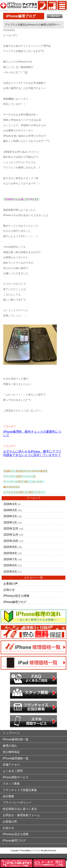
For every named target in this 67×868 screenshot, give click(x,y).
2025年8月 (10, 553)
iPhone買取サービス (16, 777)
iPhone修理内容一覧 (16, 739)
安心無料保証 (11, 752)
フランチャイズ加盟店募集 (20, 790)
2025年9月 (10, 547)
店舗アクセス (11, 765)
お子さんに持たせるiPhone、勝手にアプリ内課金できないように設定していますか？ (32, 453)
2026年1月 (10, 522)
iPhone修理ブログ (15, 602)
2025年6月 (10, 565)
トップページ (11, 733)
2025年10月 (11, 541)
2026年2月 (10, 516)
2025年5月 (10, 572)
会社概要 (8, 796)
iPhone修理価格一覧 (16, 758)
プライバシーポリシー (17, 803)
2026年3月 (10, 510)
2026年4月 (10, 504)
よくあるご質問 (13, 771)
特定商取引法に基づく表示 (20, 809)
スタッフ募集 (11, 784)
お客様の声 (11, 584)
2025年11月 (11, 535)
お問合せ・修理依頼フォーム (21, 815)
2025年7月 (10, 559)
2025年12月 (11, 529)
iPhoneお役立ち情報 (16, 596)
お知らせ (9, 590)
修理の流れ (10, 746)
